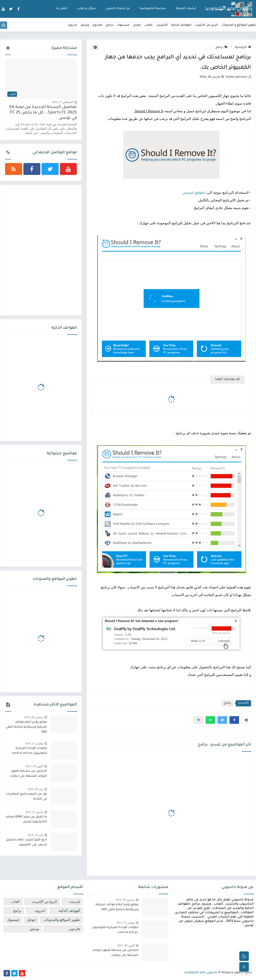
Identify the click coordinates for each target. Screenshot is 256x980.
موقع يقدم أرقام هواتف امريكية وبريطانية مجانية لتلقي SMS (26, 727)
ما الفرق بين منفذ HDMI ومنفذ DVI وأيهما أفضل (26, 819)
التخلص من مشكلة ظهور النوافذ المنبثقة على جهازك (28, 774)
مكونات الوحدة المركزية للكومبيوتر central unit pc (29, 751)
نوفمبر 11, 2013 (34, 743)
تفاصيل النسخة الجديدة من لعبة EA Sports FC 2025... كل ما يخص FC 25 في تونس (43, 113)
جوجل (137, 25)
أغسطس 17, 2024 (63, 102)
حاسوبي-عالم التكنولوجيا (229, 9)
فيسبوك (123, 25)
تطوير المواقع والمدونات (62, 920)
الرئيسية (243, 47)
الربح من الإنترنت (44, 902)
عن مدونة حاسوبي (118, 9)
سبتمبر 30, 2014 (34, 717)
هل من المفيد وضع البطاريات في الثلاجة (26, 797)
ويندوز (85, 25)
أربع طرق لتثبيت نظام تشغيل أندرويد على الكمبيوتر (26, 842)
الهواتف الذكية (181, 25)
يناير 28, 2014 (36, 789)
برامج (110, 25)
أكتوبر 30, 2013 (35, 766)
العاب (148, 25)
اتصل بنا (62, 9)
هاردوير (97, 25)
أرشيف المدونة (186, 9)
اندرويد (72, 25)
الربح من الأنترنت (206, 25)
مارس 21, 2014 (34, 812)
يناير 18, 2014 (36, 835)
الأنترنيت (162, 25)
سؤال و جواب (86, 9)
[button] (234, 720)
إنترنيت (75, 902)
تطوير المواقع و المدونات (239, 25)
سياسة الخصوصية (153, 9)
